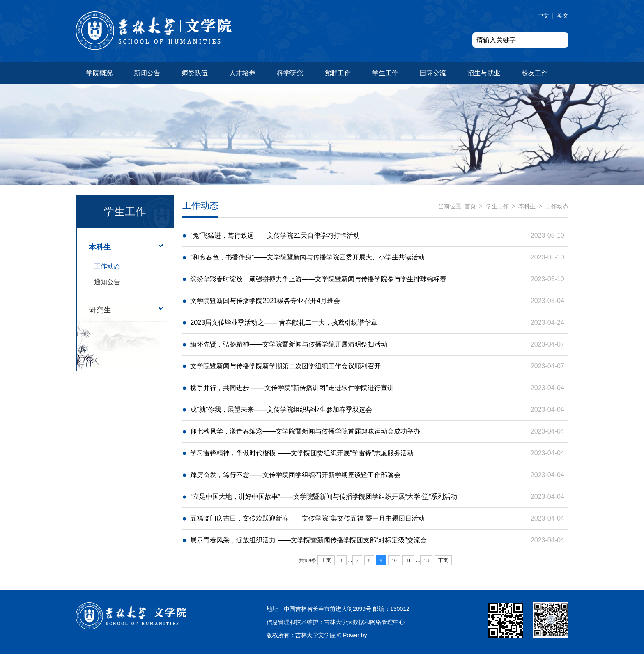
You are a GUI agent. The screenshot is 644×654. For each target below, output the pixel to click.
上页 (326, 560)
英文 (563, 16)
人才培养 (242, 73)
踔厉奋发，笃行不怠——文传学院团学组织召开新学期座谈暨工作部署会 (295, 475)
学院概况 (99, 73)
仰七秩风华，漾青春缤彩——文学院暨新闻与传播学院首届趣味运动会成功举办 (305, 431)
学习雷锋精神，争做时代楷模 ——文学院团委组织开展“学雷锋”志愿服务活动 (302, 453)
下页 (443, 560)
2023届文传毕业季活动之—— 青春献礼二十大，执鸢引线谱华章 (284, 322)
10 (394, 560)
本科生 (100, 247)
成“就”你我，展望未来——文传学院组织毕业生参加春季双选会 (281, 410)
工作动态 (107, 266)
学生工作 (385, 73)
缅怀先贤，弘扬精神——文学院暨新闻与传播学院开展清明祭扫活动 (289, 344)
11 (409, 560)
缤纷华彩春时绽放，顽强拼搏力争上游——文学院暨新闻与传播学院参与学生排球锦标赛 (318, 279)
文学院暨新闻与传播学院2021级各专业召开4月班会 (265, 301)
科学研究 (290, 73)
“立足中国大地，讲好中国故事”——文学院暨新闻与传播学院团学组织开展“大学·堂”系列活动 (324, 497)
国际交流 (433, 73)
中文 (543, 16)
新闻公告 (147, 73)
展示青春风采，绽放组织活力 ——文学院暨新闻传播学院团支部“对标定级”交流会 (308, 540)
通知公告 (107, 282)
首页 (470, 206)
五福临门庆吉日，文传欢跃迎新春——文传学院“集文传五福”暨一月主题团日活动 (307, 518)
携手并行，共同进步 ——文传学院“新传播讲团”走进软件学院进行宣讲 (292, 388)
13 (426, 560)
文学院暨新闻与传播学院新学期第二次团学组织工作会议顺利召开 (285, 366)
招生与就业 (484, 73)
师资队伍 (195, 73)
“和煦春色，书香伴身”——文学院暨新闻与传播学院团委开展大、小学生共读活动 (307, 257)
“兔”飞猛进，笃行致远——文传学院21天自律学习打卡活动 (275, 235)
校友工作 (535, 73)
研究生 (100, 310)
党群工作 (338, 73)
